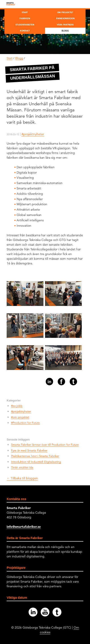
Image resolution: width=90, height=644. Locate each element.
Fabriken (25, 18)
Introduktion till (36, 462)
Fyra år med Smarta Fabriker (29, 451)
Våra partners (65, 25)
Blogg (65, 31)
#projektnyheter (33, 134)
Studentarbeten (25, 25)
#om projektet (20, 417)
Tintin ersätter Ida (22, 467)
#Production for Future (25, 423)
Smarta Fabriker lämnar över (45, 445)
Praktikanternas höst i (35, 456)
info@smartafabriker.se (24, 527)
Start (25, 12)
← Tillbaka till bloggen (22, 478)
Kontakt (25, 31)
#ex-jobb (17, 406)
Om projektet (65, 12)
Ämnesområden (65, 18)
